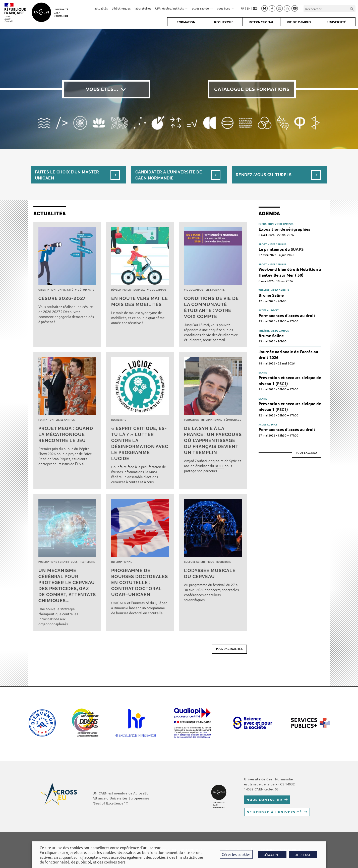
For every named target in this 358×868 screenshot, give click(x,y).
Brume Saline (271, 295)
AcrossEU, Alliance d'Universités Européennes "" (121, 798)
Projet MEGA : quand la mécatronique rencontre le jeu (66, 434)
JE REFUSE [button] (303, 855)
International (212, 420)
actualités (101, 8)
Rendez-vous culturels (264, 175)
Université (65, 290)
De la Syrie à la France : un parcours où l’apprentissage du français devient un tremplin (213, 440)
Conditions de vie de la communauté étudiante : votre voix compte (211, 307)
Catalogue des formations (252, 89)
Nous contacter (264, 800)
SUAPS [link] (297, 249)
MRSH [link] (154, 472)
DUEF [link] (219, 466)
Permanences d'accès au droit (287, 315)
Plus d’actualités (229, 649)
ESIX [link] (80, 464)
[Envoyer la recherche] (352, 9)
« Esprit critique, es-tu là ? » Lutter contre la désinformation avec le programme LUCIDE (140, 443)
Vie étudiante (85, 290)
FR (243, 8)
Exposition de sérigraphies (284, 229)
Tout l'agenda (307, 453)
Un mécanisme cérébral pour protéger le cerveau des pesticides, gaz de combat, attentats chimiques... (67, 585)
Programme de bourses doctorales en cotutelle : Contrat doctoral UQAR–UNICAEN (140, 582)
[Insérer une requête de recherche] (330, 9)
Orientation (47, 290)
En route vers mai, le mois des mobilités (140, 301)
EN (249, 8)
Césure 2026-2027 (62, 298)
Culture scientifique (199, 562)
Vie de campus (157, 290)
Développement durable (128, 290)
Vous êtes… (102, 89)
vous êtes (225, 8)
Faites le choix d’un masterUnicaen (67, 175)
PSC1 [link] (282, 383)
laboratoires (143, 8)
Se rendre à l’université (275, 812)
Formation (46, 420)
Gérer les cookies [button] (236, 854)
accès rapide (202, 8)
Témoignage (232, 420)
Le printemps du (281, 249)
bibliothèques (121, 8)
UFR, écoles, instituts (171, 8)
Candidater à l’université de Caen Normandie (169, 175)
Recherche (119, 420)
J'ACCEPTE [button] (272, 855)
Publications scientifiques (58, 562)
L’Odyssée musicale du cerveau (210, 573)
